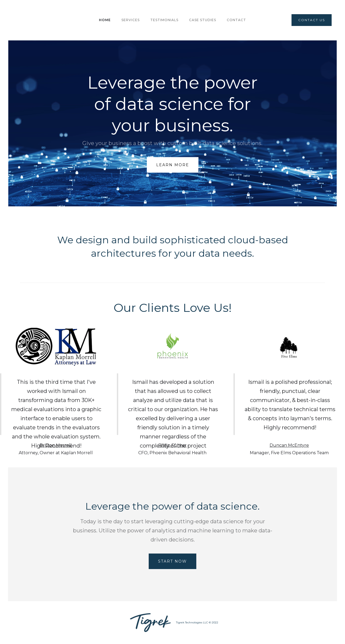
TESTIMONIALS (164, 20)
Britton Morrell (56, 445)
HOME (105, 20)
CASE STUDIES (203, 20)
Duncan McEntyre (289, 445)
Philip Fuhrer (172, 445)
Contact (236, 20)
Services (131, 20)
